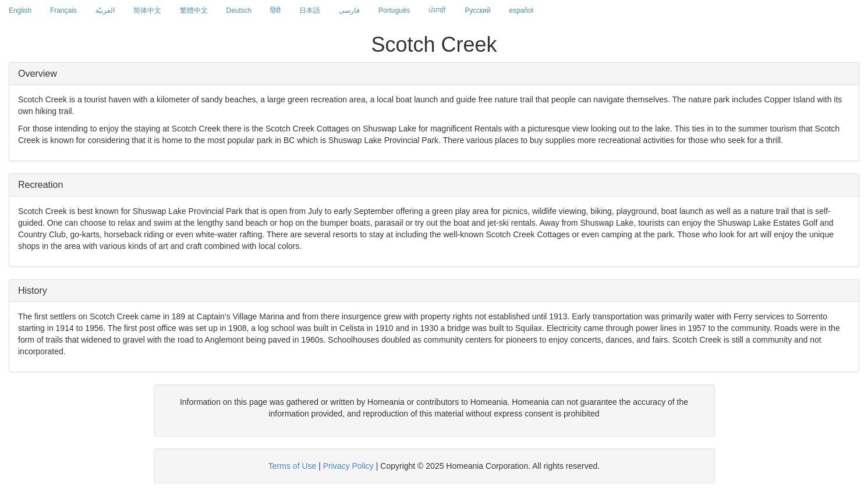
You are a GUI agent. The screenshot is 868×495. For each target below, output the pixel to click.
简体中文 (147, 10)
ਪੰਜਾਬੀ (437, 10)
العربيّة (105, 10)
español (522, 10)
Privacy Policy (348, 466)
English (20, 10)
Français (63, 10)
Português (394, 10)
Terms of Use (292, 466)
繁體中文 (194, 10)
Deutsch (239, 10)
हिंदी (275, 10)
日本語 (310, 10)
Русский (477, 10)
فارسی (349, 10)
